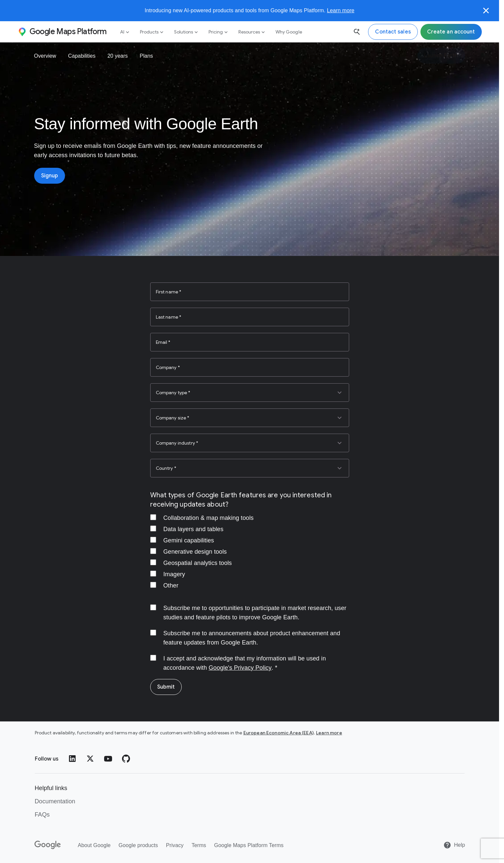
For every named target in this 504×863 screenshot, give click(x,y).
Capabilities (82, 56)
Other (171, 586)
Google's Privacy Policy (240, 668)
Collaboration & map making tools (209, 518)
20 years (118, 56)
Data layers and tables (193, 529)
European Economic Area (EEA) (279, 733)
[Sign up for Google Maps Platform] (451, 32)
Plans (146, 56)
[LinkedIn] (72, 759)
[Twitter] (90, 759)
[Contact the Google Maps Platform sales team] (393, 32)
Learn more (341, 10)
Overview (45, 56)
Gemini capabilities (189, 540)
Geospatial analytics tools (198, 563)
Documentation (55, 801)
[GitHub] (126, 759)
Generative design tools (195, 552)
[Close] (486, 11)
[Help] (454, 845)
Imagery (174, 574)
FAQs (42, 815)
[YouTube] (108, 759)
